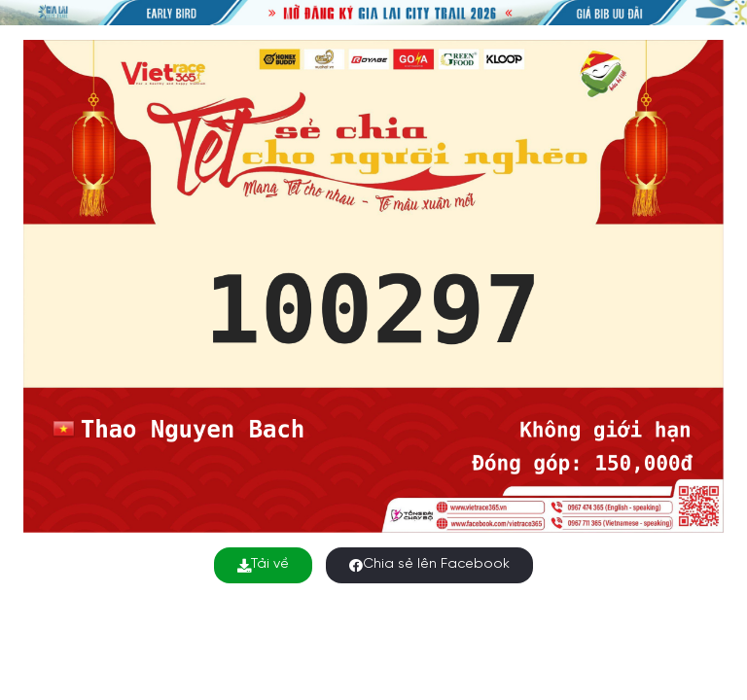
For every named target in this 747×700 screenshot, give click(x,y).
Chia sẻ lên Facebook (429, 564)
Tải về (263, 564)
